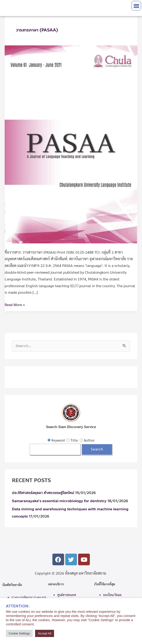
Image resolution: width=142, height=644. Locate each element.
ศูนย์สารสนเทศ (67, 595)
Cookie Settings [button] (19, 633)
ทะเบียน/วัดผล (112, 595)
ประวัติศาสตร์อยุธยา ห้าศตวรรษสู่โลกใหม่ (43, 493)
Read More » (15, 304)
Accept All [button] (45, 633)
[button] (136, 6)
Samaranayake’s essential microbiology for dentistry (59, 501)
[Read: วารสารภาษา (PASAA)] (71, 144)
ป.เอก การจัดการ (22, 597)
